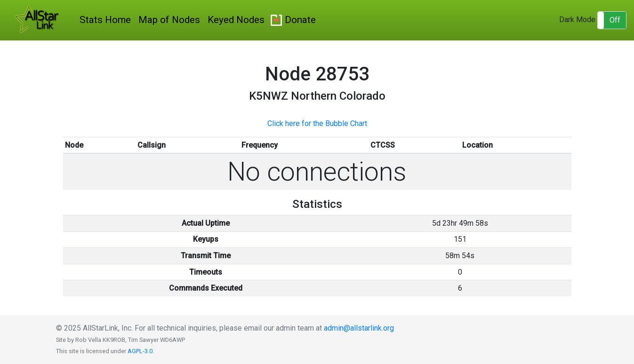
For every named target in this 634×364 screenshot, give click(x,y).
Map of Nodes (169, 20)
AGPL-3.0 (140, 351)
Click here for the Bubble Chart (317, 123)
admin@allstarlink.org (359, 328)
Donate (300, 20)
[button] (612, 20)
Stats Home (105, 20)
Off (615, 20)
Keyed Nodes (236, 20)
